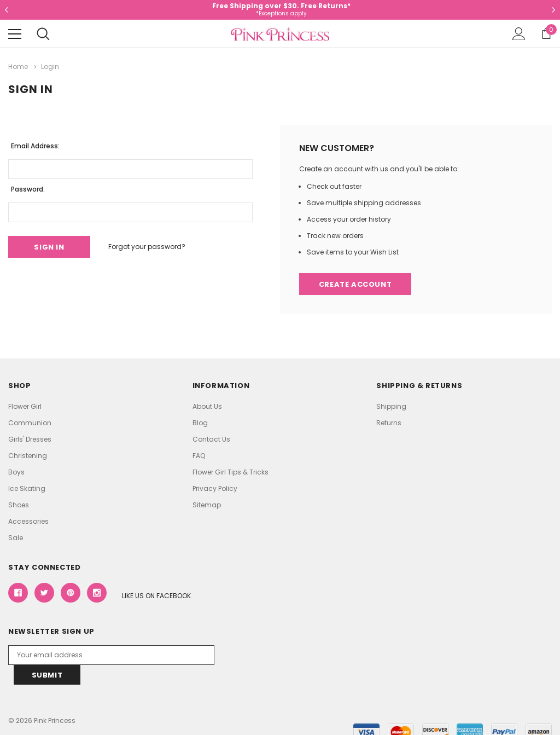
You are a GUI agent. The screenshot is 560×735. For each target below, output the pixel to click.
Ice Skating (27, 488)
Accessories (28, 521)
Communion (30, 423)
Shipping (391, 406)
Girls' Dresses (30, 439)
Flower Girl (25, 406)
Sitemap (207, 505)
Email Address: (35, 146)
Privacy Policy (215, 488)
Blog (200, 423)
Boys (16, 472)
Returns (389, 423)
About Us (207, 406)
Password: (28, 189)
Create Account (355, 284)
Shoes (19, 505)
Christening (28, 456)
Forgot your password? (147, 247)
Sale (16, 538)
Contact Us (211, 439)
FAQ (199, 456)
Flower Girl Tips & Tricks (231, 472)
